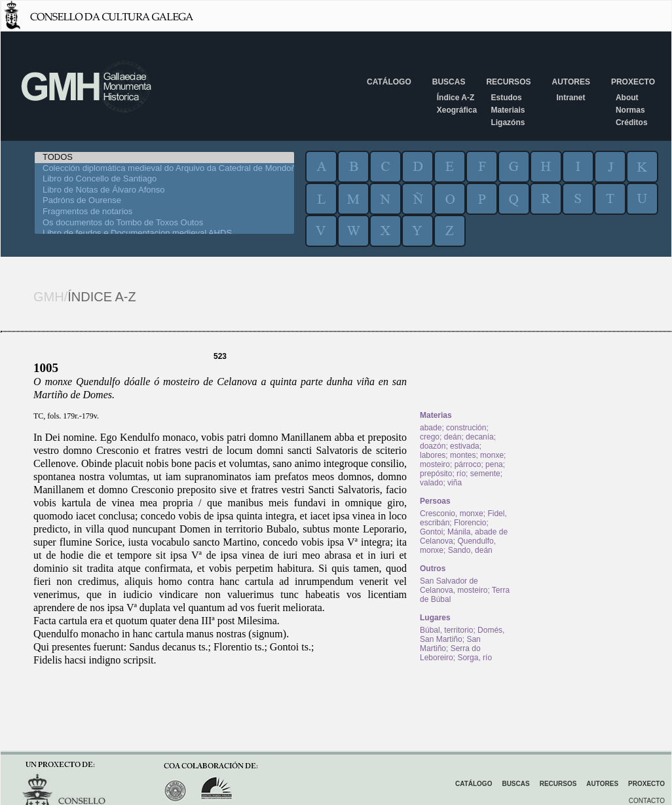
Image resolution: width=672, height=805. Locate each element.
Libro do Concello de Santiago (164, 179)
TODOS (164, 158)
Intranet (570, 98)
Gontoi (431, 532)
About (627, 98)
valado (431, 483)
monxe (492, 455)
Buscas (449, 82)
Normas (630, 110)
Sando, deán (470, 550)
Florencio (470, 523)
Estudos (506, 98)
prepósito (436, 474)
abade (431, 428)
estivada (465, 446)
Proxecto (633, 82)
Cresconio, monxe (452, 514)
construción (466, 428)
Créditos (632, 122)
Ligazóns (508, 122)
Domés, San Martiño (462, 635)
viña (455, 483)
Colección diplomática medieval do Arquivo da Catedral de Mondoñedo (164, 169)
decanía (480, 437)
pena (494, 464)
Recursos (508, 82)
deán (453, 437)
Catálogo (389, 82)
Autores (570, 82)
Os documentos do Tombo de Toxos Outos (164, 223)
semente (485, 474)
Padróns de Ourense (164, 201)
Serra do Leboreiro (450, 653)
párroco (468, 464)
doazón (433, 446)
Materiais (508, 110)
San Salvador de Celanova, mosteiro (454, 586)
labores (433, 455)
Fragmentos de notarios (164, 212)
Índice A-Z (456, 98)
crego (430, 437)
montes (463, 455)
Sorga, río (475, 658)
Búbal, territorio (446, 630)
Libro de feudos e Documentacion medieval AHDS (164, 234)
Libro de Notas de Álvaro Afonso (164, 190)
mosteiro (435, 464)
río (461, 474)
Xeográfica (457, 110)
